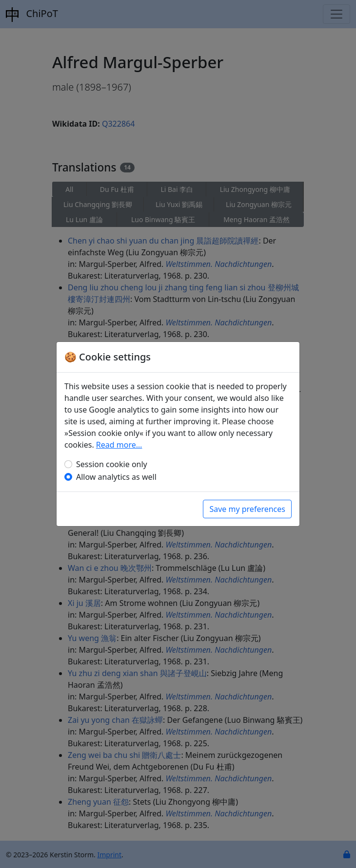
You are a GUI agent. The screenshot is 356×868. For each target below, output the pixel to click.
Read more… (119, 445)
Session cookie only (112, 464)
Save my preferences (247, 509)
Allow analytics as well (116, 477)
